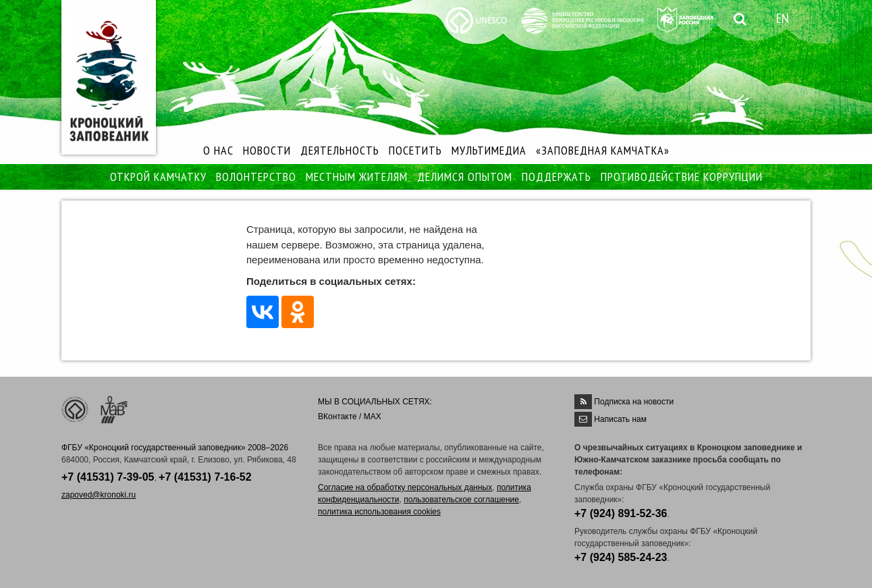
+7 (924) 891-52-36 (621, 513)
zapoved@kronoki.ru (99, 495)
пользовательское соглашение (461, 500)
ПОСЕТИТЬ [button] (415, 150)
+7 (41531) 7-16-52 (205, 477)
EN (783, 18)
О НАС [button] (218, 150)
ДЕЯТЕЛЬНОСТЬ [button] (340, 150)
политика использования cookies (379, 512)
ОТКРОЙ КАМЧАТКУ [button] (158, 177)
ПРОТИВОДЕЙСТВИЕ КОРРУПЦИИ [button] (682, 177)
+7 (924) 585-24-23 (621, 557)
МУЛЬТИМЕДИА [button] (489, 150)
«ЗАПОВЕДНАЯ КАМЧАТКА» (603, 150)
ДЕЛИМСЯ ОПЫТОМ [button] (465, 177)
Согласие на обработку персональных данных (405, 487)
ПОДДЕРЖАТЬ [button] (556, 177)
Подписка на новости (634, 402)
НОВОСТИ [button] (267, 150)
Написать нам (620, 419)
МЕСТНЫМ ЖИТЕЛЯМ (357, 177)
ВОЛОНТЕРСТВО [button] (256, 177)
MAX (373, 417)
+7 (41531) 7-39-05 (108, 477)
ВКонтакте (337, 417)
